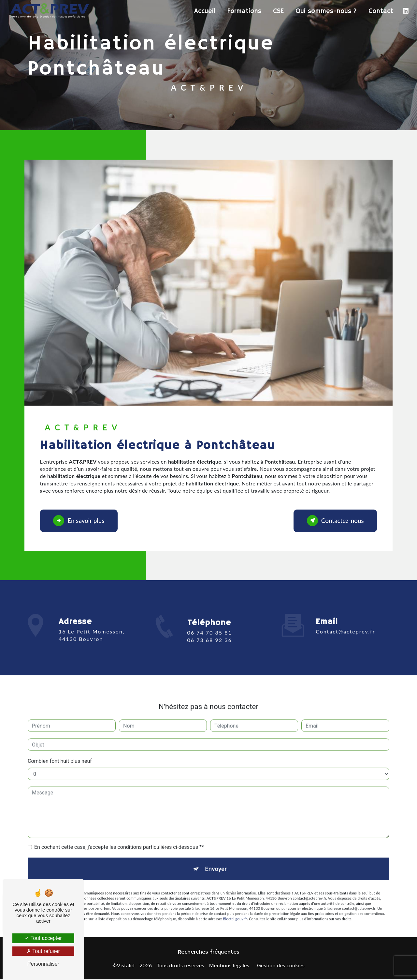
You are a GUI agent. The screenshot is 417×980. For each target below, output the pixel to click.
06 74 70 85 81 (210, 642)
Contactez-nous (334, 521)
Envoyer (216, 860)
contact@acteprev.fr (345, 622)
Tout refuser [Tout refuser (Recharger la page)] (43, 951)
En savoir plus (80, 521)
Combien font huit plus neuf (60, 752)
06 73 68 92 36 (210, 649)
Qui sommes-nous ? (326, 11)
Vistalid (126, 966)
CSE (278, 11)
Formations (244, 11)
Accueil (204, 11)
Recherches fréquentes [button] (209, 953)
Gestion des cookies (281, 966)
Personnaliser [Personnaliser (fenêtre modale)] (43, 964)
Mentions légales (229, 966)
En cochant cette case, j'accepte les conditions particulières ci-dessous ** (119, 838)
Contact (381, 11)
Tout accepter (43, 938)
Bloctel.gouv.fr (235, 910)
